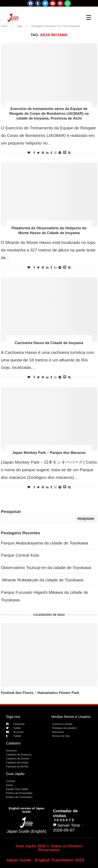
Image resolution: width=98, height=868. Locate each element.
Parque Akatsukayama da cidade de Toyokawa (45, 543)
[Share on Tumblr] (51, 153)
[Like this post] (29, 153)
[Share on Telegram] (60, 153)
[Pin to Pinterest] (43, 153)
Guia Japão (15, 774)
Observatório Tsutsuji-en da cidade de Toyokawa (46, 568)
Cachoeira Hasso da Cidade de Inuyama (49, 343)
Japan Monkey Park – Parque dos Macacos (49, 453)
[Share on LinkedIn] (47, 153)
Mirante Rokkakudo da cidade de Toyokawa (42, 580)
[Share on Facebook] (34, 153)
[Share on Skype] (69, 153)
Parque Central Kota (20, 555)
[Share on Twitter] (38, 153)
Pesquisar (11, 511)
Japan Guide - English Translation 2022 (45, 860)
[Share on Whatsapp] (55, 153)
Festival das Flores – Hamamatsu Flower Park (40, 693)
